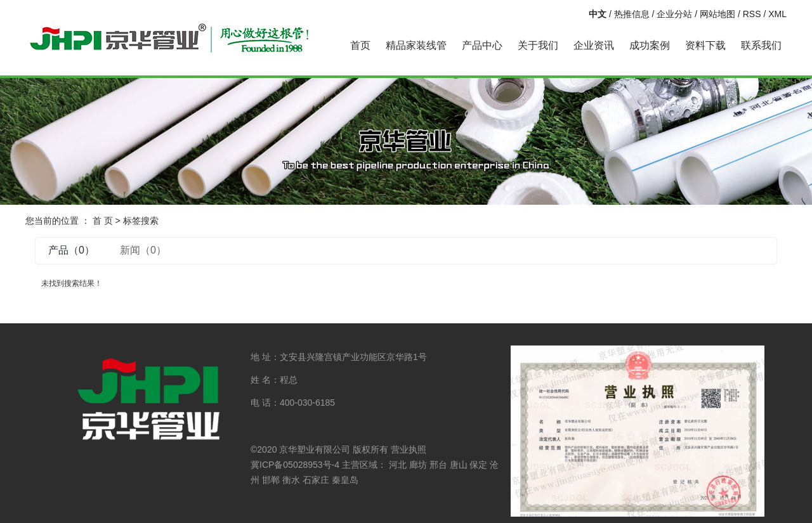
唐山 (459, 465)
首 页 (103, 221)
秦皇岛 (345, 480)
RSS (752, 14)
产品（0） (71, 250)
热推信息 (632, 14)
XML (777, 14)
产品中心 (482, 45)
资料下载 (705, 45)
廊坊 (418, 465)
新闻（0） (143, 250)
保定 (478, 465)
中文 (598, 14)
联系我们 (761, 45)
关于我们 (538, 45)
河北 (398, 465)
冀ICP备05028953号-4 (295, 465)
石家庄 (316, 480)
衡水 (291, 480)
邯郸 (271, 480)
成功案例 (650, 45)
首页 (360, 45)
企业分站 (674, 14)
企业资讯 (594, 45)
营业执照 (409, 449)
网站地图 (717, 14)
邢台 (438, 465)
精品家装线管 (416, 45)
